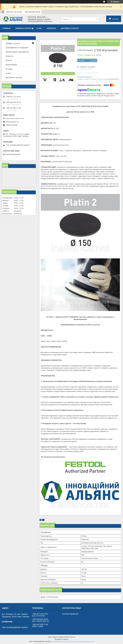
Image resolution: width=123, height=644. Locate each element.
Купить (87, 60)
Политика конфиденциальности (83, 642)
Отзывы (9, 69)
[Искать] (97, 19)
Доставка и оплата (70, 28)
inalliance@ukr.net (12, 122)
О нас (39, 28)
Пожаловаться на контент (62, 642)
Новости (9, 56)
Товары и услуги (23, 28)
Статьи (9, 60)
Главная (6, 28)
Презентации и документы (17, 52)
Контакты (51, 28)
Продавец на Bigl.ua (61, 639)
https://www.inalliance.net (15, 118)
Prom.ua (72, 637)
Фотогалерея (11, 65)
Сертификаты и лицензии (17, 48)
